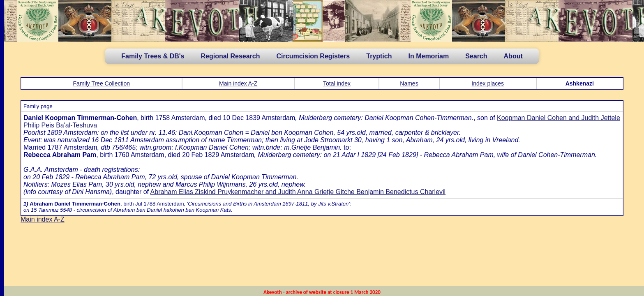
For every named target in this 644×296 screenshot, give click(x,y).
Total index (337, 83)
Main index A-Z (238, 83)
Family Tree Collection (102, 83)
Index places (488, 83)
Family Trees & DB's (153, 56)
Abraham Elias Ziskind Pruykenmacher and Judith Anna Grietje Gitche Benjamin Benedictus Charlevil (298, 192)
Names (409, 83)
